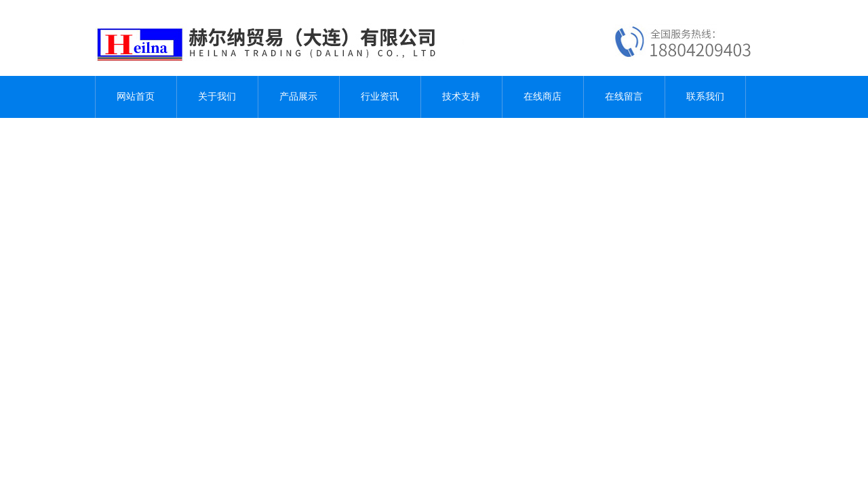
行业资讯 (380, 97)
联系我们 (705, 97)
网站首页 (136, 97)
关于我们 (217, 97)
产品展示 (298, 97)
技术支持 (461, 97)
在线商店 (542, 97)
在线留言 (624, 97)
